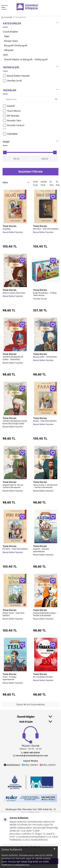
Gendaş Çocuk (12, 81)
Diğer (7, 36)
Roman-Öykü (11, 41)
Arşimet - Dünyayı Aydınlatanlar (41, 550)
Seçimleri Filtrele (30, 171)
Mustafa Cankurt (14, 125)
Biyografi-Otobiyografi (16, 45)
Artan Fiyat (36, 183)
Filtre (16, 182)
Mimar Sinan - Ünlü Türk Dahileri (13, 614)
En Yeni (51, 183)
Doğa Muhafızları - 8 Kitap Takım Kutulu (45, 294)
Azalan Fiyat (44, 183)
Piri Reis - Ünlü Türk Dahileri (15, 549)
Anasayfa (7, 17)
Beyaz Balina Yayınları (16, 76)
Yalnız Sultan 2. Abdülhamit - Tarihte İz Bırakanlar (45, 486)
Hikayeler (9, 50)
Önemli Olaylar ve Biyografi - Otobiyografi (26, 59)
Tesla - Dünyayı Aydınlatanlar (9, 678)
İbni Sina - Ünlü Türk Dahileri (46, 229)
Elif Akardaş (11, 116)
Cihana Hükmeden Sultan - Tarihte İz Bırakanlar (45, 614)
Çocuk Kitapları (10, 31)
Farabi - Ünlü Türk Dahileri (45, 421)
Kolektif (9, 106)
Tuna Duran (9, 226)
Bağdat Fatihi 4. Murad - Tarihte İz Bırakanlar (13, 486)
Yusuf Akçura (12, 111)
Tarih (5, 55)
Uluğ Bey (7, 229)
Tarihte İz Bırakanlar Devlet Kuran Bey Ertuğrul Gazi (15, 422)
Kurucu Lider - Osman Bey (45, 357)
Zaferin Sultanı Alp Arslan (14, 293)
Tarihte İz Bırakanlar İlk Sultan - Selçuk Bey (13, 358)
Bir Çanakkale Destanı (43, 677)
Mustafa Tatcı (12, 120)
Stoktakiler (10, 134)
